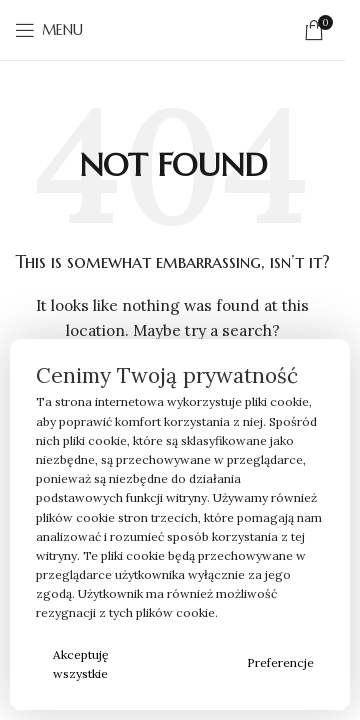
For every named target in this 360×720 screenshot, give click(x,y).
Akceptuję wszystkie (81, 664)
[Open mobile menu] (49, 30)
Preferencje (280, 662)
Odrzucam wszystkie (181, 664)
